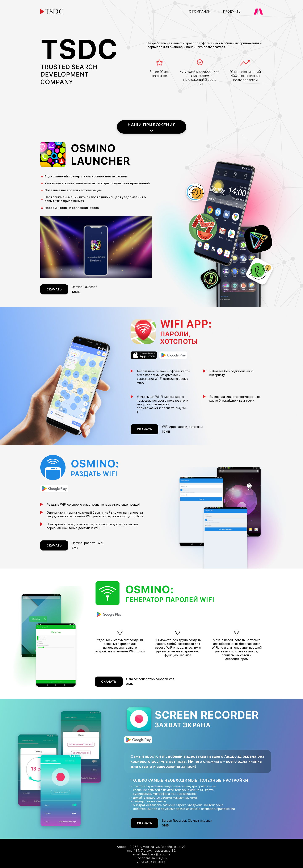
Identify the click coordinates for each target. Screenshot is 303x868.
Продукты (232, 12)
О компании (200, 12)
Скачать (54, 289)
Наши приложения (152, 125)
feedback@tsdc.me (156, 854)
